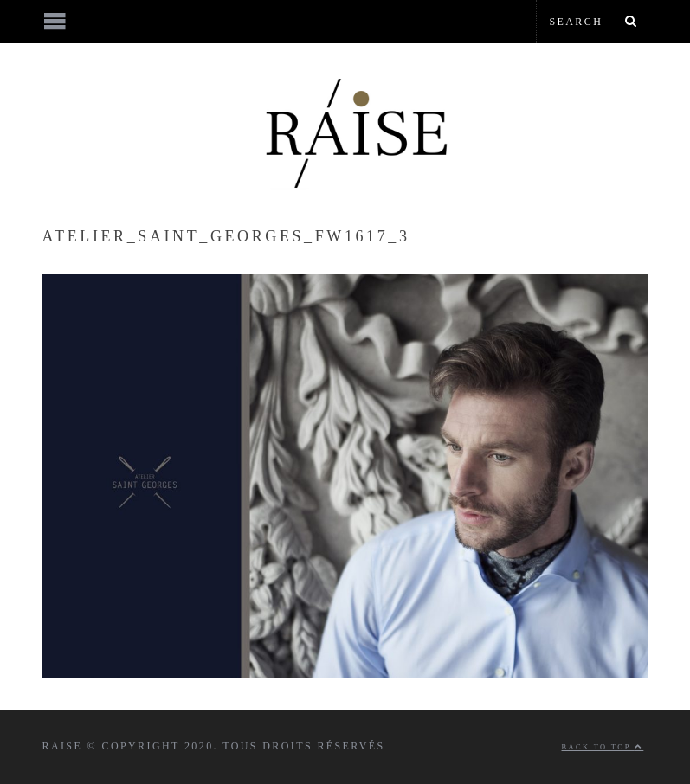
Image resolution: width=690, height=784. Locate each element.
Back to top (603, 747)
